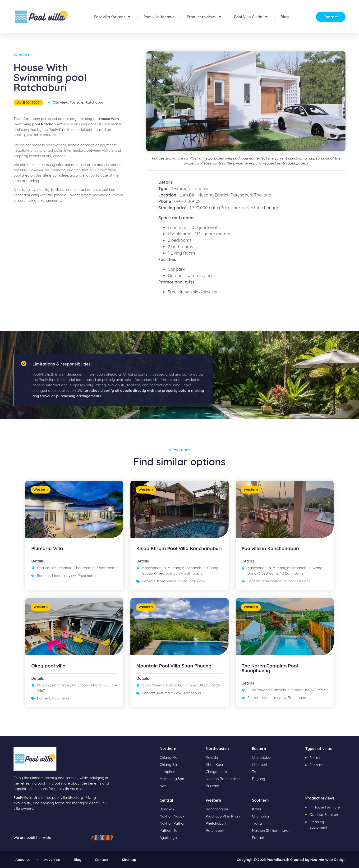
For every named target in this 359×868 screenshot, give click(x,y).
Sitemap (129, 860)
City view (60, 102)
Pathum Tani (170, 830)
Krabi (256, 809)
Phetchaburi (87, 576)
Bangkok (167, 809)
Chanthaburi (262, 757)
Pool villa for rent (113, 17)
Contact (102, 860)
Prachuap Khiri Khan (223, 816)
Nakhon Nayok (172, 816)
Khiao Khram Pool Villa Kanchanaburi (179, 548)
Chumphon (261, 816)
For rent (44, 698)
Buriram (212, 786)
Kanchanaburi (169, 581)
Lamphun (167, 772)
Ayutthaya (168, 838)
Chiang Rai (169, 765)
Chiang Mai (169, 757)
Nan (163, 786)
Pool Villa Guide (251, 17)
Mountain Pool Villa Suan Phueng (174, 666)
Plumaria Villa (47, 548)
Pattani (258, 838)
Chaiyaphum (216, 772)
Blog (285, 17)
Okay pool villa (48, 666)
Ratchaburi (95, 102)
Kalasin (212, 757)
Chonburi (260, 765)
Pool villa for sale (159, 17)
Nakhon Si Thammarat (271, 830)
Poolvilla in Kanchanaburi (270, 548)
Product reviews (204, 17)
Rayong (259, 779)
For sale (77, 102)
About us (23, 860)
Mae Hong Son (172, 779)
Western (22, 55)
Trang (257, 823)
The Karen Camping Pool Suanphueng (270, 668)
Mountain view (64, 576)
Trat (255, 772)
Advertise (52, 860)
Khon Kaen (215, 765)
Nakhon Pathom (173, 823)
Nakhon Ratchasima (223, 779)
